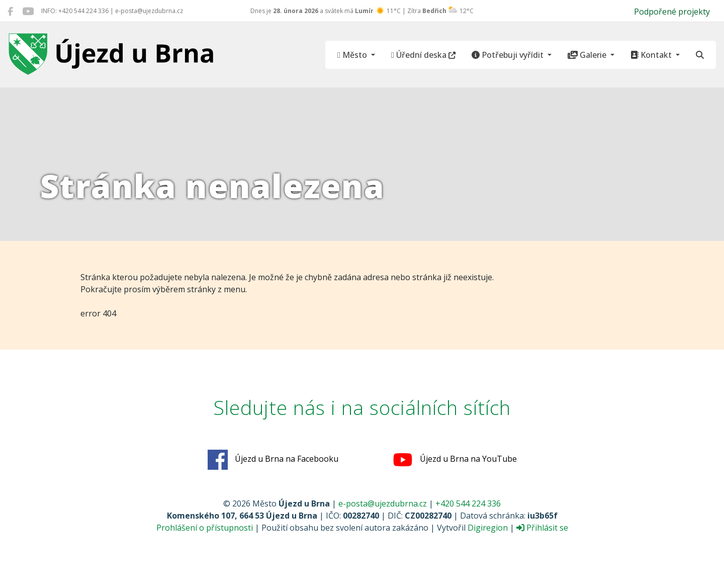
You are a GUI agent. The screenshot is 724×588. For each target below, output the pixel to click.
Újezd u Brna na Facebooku (273, 460)
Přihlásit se (542, 528)
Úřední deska (423, 55)
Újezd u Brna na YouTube (455, 460)
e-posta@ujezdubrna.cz (383, 503)
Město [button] (353, 55)
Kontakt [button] (652, 55)
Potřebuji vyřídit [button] (509, 55)
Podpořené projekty (672, 12)
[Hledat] (700, 55)
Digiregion (488, 528)
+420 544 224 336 (468, 503)
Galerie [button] (588, 55)
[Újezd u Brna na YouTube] (28, 11)
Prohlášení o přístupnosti (205, 528)
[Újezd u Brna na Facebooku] (10, 11)
